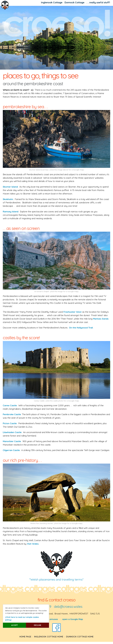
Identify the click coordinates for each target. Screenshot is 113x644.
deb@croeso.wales (68, 607)
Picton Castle (10, 423)
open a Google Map (73, 619)
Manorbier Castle (12, 441)
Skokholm (8, 199)
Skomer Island (10, 187)
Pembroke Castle (12, 414)
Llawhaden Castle (12, 432)
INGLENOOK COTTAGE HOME (49, 637)
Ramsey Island (11, 212)
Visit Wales (33, 544)
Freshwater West (73, 312)
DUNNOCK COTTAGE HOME (80, 637)
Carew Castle (10, 405)
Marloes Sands (101, 319)
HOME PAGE (25, 637)
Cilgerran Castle (11, 450)
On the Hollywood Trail (81, 328)
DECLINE (38, 625)
